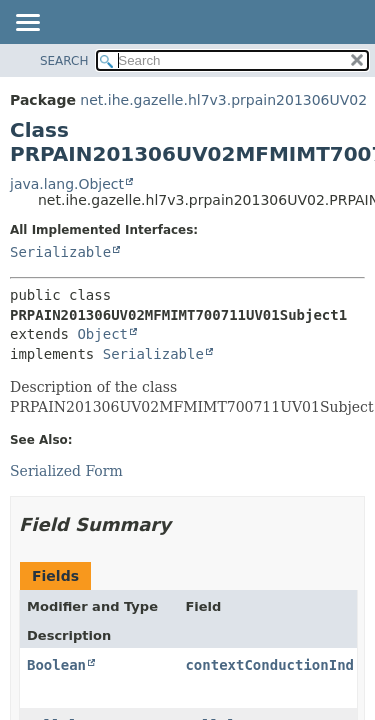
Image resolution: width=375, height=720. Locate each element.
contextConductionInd (269, 665)
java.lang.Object (67, 184)
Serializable (60, 252)
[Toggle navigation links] (27, 24)
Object (102, 334)
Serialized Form (66, 471)
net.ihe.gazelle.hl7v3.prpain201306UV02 (223, 100)
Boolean (56, 665)
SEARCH (64, 61)
